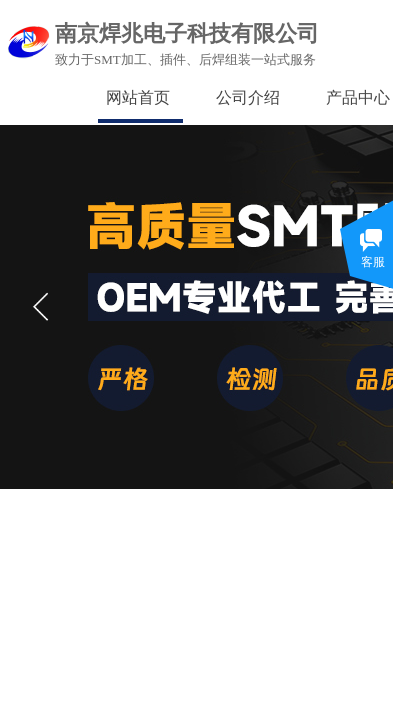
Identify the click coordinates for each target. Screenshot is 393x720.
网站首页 (138, 97)
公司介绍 (248, 97)
